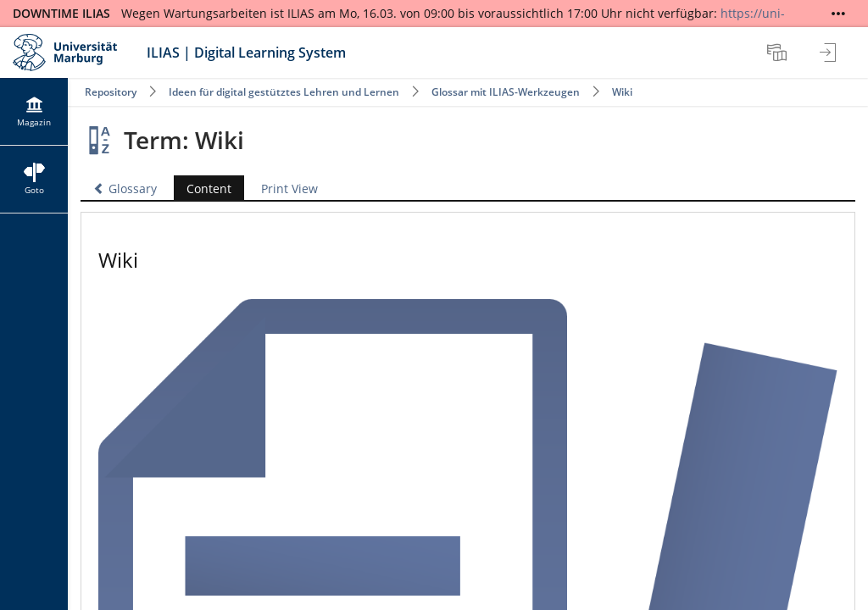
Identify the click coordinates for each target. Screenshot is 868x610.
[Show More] (838, 14)
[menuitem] (779, 53)
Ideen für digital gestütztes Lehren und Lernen (284, 92)
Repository (111, 92)
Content (203, 189)
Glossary (125, 189)
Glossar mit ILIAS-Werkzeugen (506, 92)
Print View (289, 189)
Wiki (622, 92)
